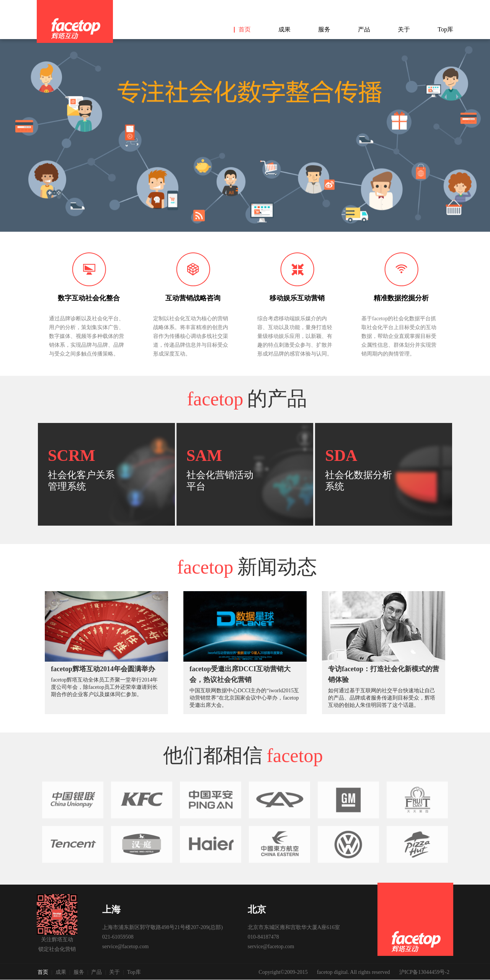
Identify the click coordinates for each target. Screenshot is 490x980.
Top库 (445, 29)
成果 (284, 29)
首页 (245, 29)
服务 (324, 29)
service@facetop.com (125, 946)
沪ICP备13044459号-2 (424, 972)
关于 (404, 29)
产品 (364, 29)
